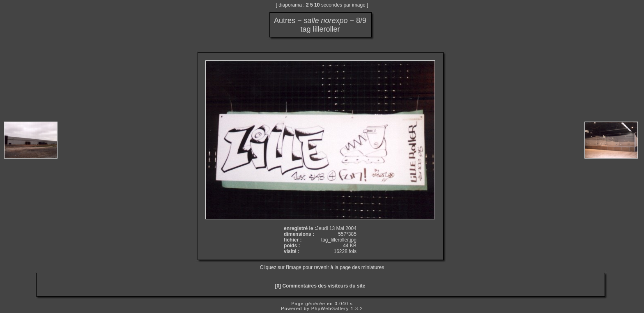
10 (317, 5)
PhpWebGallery (330, 308)
